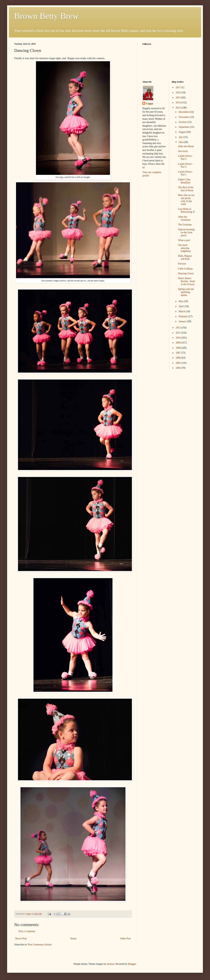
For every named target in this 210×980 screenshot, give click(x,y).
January (183, 321)
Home (73, 939)
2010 (178, 338)
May (181, 301)
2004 (178, 368)
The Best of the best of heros (186, 189)
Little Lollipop (185, 269)
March (182, 311)
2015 (178, 98)
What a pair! (184, 240)
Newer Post (21, 939)
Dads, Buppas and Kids (185, 257)
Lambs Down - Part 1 (185, 173)
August (183, 132)
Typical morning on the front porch (186, 232)
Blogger (132, 964)
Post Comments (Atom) (40, 945)
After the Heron (186, 146)
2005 (178, 363)
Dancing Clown (186, 273)
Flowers (182, 264)
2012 (178, 328)
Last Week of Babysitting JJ (186, 211)
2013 (178, 108)
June (181, 142)
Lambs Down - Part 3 (185, 157)
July (181, 137)
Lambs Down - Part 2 (185, 165)
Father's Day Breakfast (184, 181)
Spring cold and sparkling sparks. (186, 292)
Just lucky (183, 151)
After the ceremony (184, 218)
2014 (178, 103)
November (184, 117)
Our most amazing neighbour (184, 248)
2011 (178, 333)
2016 (178, 93)
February (183, 316)
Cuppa (149, 104)
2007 (178, 353)
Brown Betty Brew (47, 16)
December (184, 112)
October (183, 122)
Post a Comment (27, 931)
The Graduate (185, 225)
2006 (178, 358)
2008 (178, 348)
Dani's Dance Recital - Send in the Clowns (186, 281)
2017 (178, 87)
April (182, 306)
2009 (178, 343)
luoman (111, 964)
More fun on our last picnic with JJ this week (186, 200)
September (184, 127)
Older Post (126, 939)
